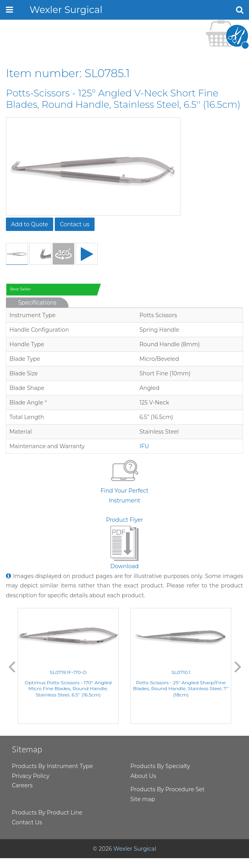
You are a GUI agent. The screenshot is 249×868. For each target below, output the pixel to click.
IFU (144, 446)
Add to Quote (30, 224)
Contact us (75, 224)
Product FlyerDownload (124, 543)
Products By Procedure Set (167, 789)
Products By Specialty (160, 766)
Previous (12, 666)
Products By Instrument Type (52, 766)
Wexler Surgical (66, 10)
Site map (143, 799)
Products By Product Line (47, 813)
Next (238, 666)
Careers (22, 785)
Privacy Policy (31, 776)
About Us (143, 776)
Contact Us (27, 822)
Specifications (37, 303)
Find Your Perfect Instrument (124, 480)
